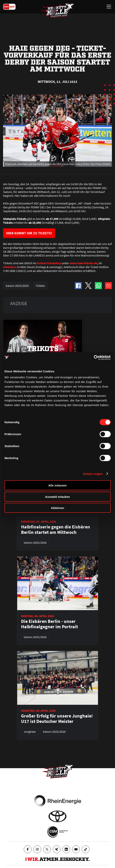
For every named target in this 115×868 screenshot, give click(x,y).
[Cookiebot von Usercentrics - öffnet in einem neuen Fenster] (94, 358)
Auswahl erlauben (57, 497)
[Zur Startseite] (58, 11)
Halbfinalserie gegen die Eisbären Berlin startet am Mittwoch (56, 530)
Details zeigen (93, 474)
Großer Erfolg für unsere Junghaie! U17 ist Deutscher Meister (57, 719)
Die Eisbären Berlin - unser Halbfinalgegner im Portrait (49, 624)
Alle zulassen (57, 485)
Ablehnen (57, 508)
